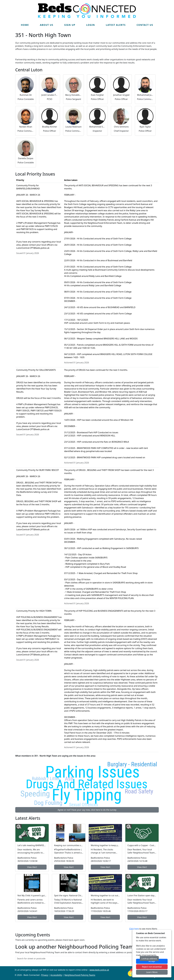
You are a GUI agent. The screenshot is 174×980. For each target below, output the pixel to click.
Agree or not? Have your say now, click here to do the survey (87, 810)
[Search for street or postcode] (78, 959)
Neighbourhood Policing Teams (80, 975)
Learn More (152, 972)
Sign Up (70, 25)
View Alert (32, 867)
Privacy (45, 975)
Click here (134, 929)
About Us (46, 25)
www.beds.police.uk (99, 970)
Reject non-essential (152, 967)
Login (91, 25)
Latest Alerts (116, 25)
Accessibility (56, 975)
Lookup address (149, 959)
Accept (152, 961)
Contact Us (145, 25)
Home (25, 25)
